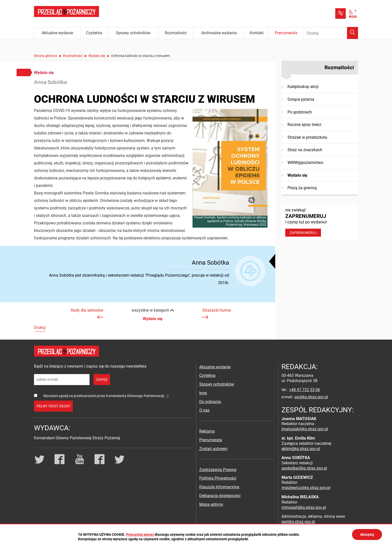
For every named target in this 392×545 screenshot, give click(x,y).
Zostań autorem (213, 449)
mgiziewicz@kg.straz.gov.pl (306, 488)
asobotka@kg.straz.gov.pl (304, 468)
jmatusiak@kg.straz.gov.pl (305, 429)
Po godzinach (300, 112)
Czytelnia (207, 375)
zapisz (102, 380)
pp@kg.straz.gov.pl (311, 397)
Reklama (207, 431)
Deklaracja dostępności (220, 496)
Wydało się (97, 56)
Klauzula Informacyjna (219, 487)
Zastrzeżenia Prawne (218, 470)
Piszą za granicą (302, 188)
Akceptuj (367, 535)
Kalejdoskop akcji (303, 87)
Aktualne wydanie (215, 367)
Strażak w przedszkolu (307, 137)
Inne (203, 393)
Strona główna (45, 56)
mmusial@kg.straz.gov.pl (304, 507)
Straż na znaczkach (305, 150)
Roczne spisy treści (304, 125)
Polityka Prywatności (218, 478)
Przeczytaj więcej (140, 535)
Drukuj (40, 327)
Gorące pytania (301, 99)
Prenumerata (211, 440)
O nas (204, 410)
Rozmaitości (73, 56)
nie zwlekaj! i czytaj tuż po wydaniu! (320, 222)
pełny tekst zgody (53, 406)
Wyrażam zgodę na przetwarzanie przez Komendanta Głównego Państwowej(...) (106, 396)
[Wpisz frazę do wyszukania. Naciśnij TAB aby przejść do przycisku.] (331, 33)
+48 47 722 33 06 (304, 390)
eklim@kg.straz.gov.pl (301, 449)
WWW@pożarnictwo (305, 163)
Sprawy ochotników (217, 384)
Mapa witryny (211, 504)
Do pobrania (210, 402)
